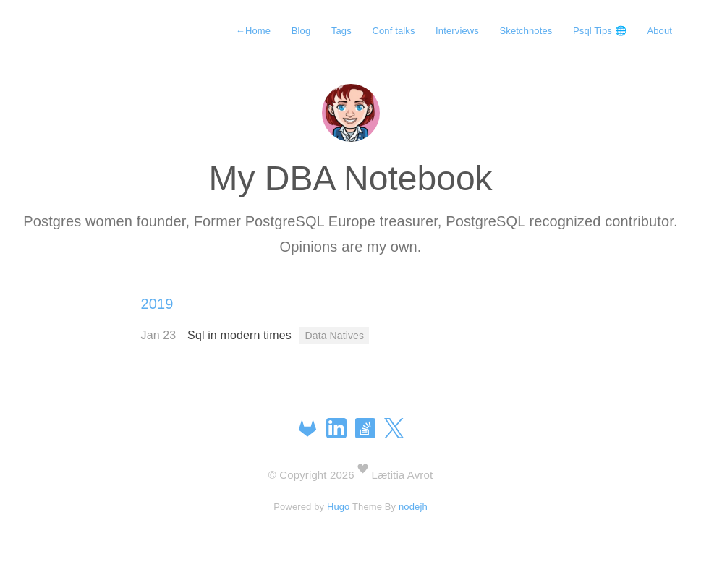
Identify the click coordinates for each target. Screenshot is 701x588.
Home (253, 31)
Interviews (457, 31)
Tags (341, 31)
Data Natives (334, 336)
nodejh (413, 507)
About (659, 31)
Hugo (339, 507)
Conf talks (393, 31)
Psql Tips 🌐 (600, 31)
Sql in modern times (241, 335)
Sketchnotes (526, 31)
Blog (301, 31)
